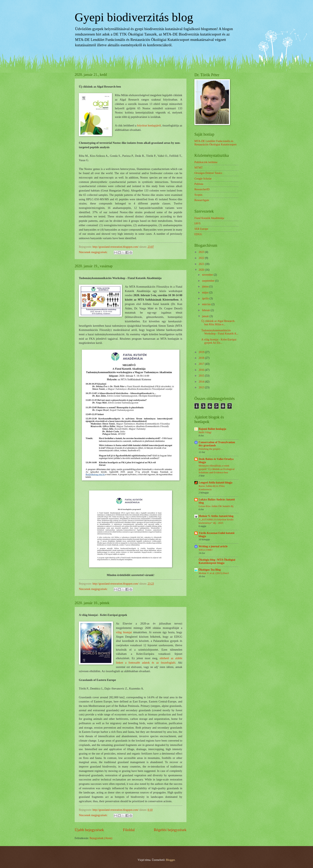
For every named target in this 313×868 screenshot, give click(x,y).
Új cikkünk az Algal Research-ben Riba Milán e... (218, 323)
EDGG (198, 234)
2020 (202, 270)
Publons (199, 184)
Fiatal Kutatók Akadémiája (209, 218)
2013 (202, 387)
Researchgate (202, 200)
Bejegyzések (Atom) (101, 838)
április (206, 298)
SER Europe (201, 229)
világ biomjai (124, 632)
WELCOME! (206, 550)
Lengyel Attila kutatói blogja (215, 483)
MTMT (199, 168)
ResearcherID (202, 189)
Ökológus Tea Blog (210, 570)
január (206, 316)
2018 (202, 358)
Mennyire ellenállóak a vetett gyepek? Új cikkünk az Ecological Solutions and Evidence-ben (217, 469)
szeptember (209, 281)
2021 (202, 264)
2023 (202, 252)
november (208, 275)
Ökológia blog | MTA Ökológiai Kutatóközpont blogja (217, 561)
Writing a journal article (213, 546)
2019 (202, 352)
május (206, 292)
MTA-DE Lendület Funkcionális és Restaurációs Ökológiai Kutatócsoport (215, 143)
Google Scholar (203, 179)
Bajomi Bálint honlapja (212, 429)
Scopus (198, 195)
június (206, 287)
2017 (202, 364)
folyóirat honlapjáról (149, 125)
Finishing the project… (211, 449)
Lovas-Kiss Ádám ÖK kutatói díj (216, 506)
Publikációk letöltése (206, 162)
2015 (202, 376)
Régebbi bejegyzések (170, 830)
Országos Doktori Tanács (208, 173)
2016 (202, 370)
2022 (202, 258)
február (206, 310)
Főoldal (129, 830)
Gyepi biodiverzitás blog (134, 17)
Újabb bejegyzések (89, 830)
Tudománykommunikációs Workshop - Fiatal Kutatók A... (220, 332)
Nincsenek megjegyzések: (94, 252)
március (207, 304)
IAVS (197, 223)
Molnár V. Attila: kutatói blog (216, 516)
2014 (202, 382)
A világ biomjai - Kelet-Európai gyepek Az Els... (219, 341)
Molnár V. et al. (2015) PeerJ (214, 573)
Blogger (170, 860)
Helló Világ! (205, 432)
